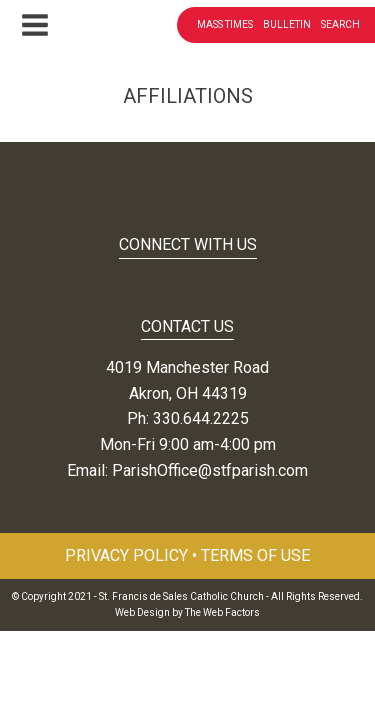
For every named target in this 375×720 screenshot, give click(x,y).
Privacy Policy (126, 555)
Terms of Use (255, 555)
